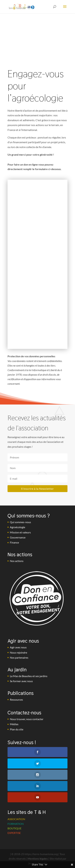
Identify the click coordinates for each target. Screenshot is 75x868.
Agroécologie (17, 527)
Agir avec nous (18, 647)
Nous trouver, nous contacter (27, 719)
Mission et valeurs (20, 532)
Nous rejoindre (18, 652)
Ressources (16, 700)
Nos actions (17, 561)
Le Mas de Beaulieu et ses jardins (29, 676)
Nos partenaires (19, 658)
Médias (14, 724)
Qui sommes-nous (20, 522)
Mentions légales (38, 859)
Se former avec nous (21, 681)
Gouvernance (18, 537)
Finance (14, 542)
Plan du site (17, 729)
